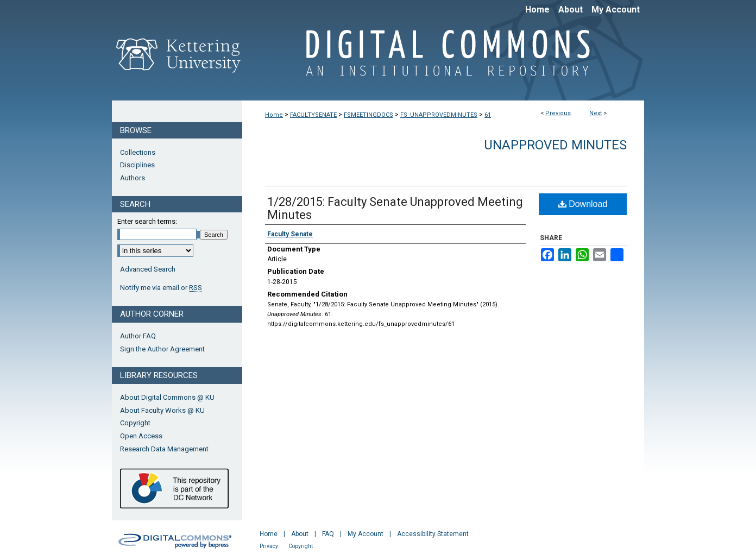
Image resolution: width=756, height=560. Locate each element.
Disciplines (137, 165)
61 (488, 115)
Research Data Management (164, 449)
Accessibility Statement (433, 534)
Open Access (141, 436)
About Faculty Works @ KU (162, 410)
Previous (558, 113)
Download (583, 204)
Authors (133, 178)
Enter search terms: (147, 221)
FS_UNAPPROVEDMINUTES (439, 115)
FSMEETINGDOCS (368, 115)
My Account (366, 534)
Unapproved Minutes (555, 145)
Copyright (135, 423)
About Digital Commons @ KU (167, 397)
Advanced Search (148, 269)
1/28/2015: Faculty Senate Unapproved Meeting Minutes (395, 208)
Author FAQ (138, 336)
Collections (138, 152)
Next (596, 113)
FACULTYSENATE (313, 115)
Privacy (269, 546)
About (300, 534)
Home (274, 115)
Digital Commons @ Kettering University (443, 59)
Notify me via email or (161, 288)
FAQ (328, 534)
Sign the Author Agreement (162, 349)
